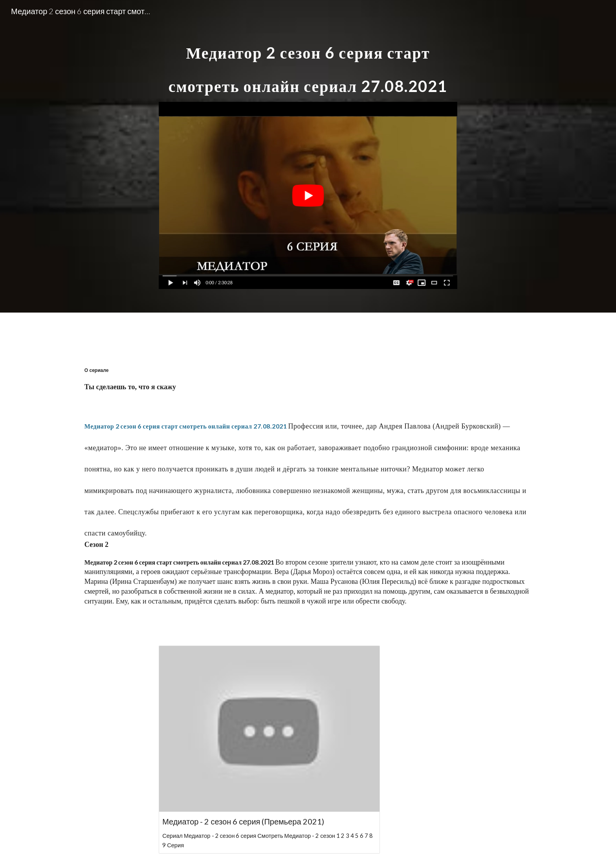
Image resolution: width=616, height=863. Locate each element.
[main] (308, 63)
